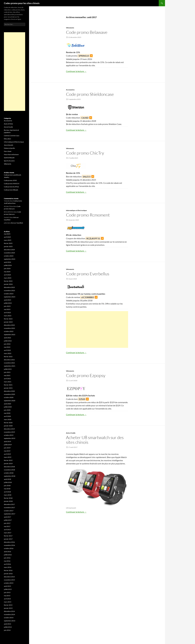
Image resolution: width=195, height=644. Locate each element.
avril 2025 (7, 237)
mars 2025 (8, 240)
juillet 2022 (8, 341)
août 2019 (7, 441)
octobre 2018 (9, 473)
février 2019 (8, 460)
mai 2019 (7, 451)
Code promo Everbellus (88, 274)
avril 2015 (7, 599)
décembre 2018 (9, 467)
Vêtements (70, 28)
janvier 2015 (8, 608)
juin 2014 (7, 630)
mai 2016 (7, 561)
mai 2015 (7, 596)
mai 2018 (7, 489)
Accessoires (70, 90)
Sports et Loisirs (9, 161)
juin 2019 (7, 448)
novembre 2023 (9, 290)
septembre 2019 (10, 438)
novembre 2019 (9, 432)
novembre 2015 (9, 580)
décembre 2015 (9, 577)
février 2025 (8, 243)
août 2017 (7, 517)
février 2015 (8, 605)
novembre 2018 (9, 470)
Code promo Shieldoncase (90, 94)
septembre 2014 (10, 621)
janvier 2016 (8, 574)
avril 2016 (7, 564)
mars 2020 (8, 419)
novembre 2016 (9, 545)
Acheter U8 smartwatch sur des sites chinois (95, 440)
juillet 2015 (8, 589)
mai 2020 (7, 413)
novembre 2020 (9, 394)
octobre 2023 (9, 294)
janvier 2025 (8, 246)
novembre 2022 (9, 328)
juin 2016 (7, 558)
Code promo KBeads (11, 190)
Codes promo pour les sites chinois (22, 3)
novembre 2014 (9, 614)
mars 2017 (8, 533)
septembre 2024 (10, 259)
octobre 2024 (9, 256)
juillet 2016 (8, 555)
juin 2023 (7, 306)
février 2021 (8, 385)
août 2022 (7, 338)
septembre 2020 (10, 401)
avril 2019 (7, 454)
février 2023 (8, 319)
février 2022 (8, 357)
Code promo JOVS (10, 180)
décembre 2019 (9, 429)
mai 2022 (7, 347)
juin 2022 (7, 344)
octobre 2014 (9, 618)
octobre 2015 (9, 583)
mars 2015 (8, 602)
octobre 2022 (9, 331)
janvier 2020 (8, 426)
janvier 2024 (8, 284)
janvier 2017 (8, 539)
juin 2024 (7, 268)
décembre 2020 (9, 391)
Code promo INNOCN (12, 184)
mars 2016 (8, 567)
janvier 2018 (8, 501)
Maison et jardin (9, 148)
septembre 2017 (10, 514)
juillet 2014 (8, 627)
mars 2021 (8, 382)
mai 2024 (7, 272)
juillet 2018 (8, 482)
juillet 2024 (8, 265)
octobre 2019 (9, 435)
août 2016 (7, 552)
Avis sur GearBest (17, 223)
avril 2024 (7, 275)
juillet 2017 (8, 520)
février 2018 (8, 498)
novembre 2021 (9, 363)
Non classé (8, 151)
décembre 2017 (9, 504)
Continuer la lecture (76, 71)
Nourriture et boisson (11, 154)
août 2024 (7, 262)
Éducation (7, 139)
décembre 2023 (9, 287)
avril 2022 (7, 350)
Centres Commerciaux (12, 136)
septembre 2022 (10, 335)
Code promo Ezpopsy (86, 375)
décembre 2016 (9, 542)
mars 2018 (8, 495)
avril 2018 (7, 492)
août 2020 (7, 404)
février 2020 (8, 423)
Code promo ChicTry (85, 153)
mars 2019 (8, 457)
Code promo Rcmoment (88, 215)
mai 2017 (7, 526)
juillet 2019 (8, 445)
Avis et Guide (71, 433)
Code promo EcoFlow (11, 187)
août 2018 (7, 479)
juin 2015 (7, 592)
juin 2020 (7, 410)
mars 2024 (8, 278)
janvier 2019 (8, 463)
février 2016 (8, 570)
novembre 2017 (9, 508)
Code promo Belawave (87, 32)
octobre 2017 (9, 511)
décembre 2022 (9, 325)
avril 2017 (7, 530)
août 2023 (7, 300)
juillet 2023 (8, 303)
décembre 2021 (9, 360)
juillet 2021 (8, 369)
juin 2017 (7, 523)
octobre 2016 (9, 548)
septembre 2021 (10, 366)
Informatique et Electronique (76, 210)
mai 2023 (7, 309)
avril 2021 (7, 379)
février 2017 (8, 536)
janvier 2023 (8, 322)
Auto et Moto (8, 124)
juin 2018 (7, 485)
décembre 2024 (9, 250)
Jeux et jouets (9, 145)
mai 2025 (7, 234)
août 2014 (7, 624)
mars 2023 (8, 316)
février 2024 (8, 281)
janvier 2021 (8, 388)
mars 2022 (8, 353)
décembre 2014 (9, 611)
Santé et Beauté (9, 158)
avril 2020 (7, 416)
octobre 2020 (9, 397)
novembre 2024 (9, 253)
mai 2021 (7, 375)
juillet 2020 (8, 407)
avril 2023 (7, 312)
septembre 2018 (10, 476)
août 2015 (7, 586)
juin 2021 (7, 372)
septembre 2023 (10, 297)
